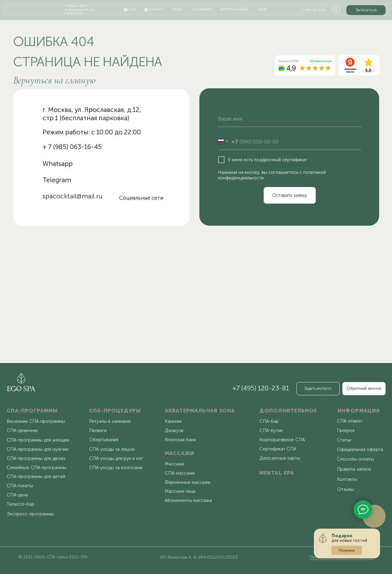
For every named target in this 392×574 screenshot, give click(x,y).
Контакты (347, 479)
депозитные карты (234, 10)
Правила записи (354, 469)
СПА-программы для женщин (38, 440)
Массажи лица (180, 491)
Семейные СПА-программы (37, 468)
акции (262, 10)
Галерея (346, 431)
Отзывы (346, 489)
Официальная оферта (360, 450)
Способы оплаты (355, 459)
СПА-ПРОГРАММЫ (32, 411)
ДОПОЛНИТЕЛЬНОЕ (288, 411)
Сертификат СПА (278, 449)
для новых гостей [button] (349, 538)
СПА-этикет (350, 421)
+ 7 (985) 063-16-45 (313, 10)
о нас (132, 10)
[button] (366, 10)
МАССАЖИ (179, 453)
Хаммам (173, 421)
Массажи (175, 464)
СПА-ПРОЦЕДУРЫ (115, 411)
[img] (28, 9)
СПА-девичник (22, 431)
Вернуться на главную (54, 80)
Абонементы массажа (188, 500)
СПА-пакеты (20, 486)
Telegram (57, 180)
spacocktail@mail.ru (73, 196)
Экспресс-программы (30, 514)
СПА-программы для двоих (36, 458)
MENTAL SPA (277, 473)
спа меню (156, 10)
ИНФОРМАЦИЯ (359, 411)
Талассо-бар (21, 504)
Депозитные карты (280, 458)
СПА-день (17, 495)
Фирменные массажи (188, 482)
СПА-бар (269, 421)
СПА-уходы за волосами (116, 468)
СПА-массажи (180, 473)
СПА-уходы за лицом (112, 449)
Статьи (344, 440)
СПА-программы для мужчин (38, 449)
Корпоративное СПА (282, 440)
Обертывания (104, 440)
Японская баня (180, 440)
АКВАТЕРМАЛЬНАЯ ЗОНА (200, 411)
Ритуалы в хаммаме (110, 421)
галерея (177, 10)
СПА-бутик (271, 431)
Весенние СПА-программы (36, 421)
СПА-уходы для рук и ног (116, 458)
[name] (290, 119)
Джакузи (174, 431)
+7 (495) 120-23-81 (261, 388)
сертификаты (202, 10)
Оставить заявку (290, 195)
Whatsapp (58, 164)
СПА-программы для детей (36, 476)
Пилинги (98, 431)
